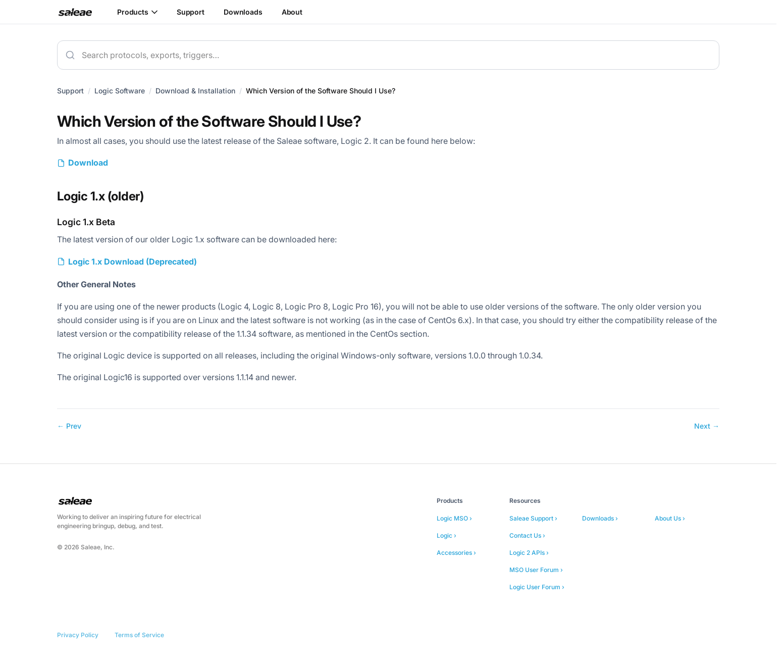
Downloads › (600, 518)
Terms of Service (139, 635)
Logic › (447, 535)
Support (191, 12)
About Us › (670, 518)
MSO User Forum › (536, 570)
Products (137, 12)
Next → (707, 426)
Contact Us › (527, 535)
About (292, 12)
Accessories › (456, 553)
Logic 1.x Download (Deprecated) (133, 262)
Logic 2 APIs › (529, 553)
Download (88, 163)
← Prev (69, 426)
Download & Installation (195, 91)
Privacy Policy (78, 635)
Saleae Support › (533, 518)
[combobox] (388, 55)
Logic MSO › (454, 518)
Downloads (243, 12)
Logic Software (120, 91)
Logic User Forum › (537, 587)
